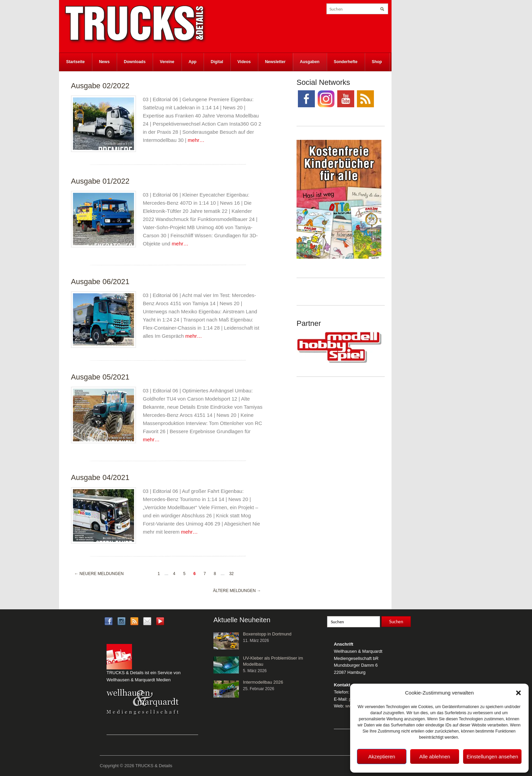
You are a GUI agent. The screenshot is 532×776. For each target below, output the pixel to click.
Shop (377, 62)
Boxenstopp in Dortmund (267, 634)
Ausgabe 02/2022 (100, 86)
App (193, 62)
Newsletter (275, 62)
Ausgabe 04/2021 (100, 477)
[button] (518, 693)
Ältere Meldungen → (237, 591)
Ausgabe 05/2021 (100, 377)
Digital (217, 62)
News (104, 62)
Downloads (135, 62)
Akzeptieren (382, 756)
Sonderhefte (346, 62)
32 (231, 574)
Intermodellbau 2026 (263, 682)
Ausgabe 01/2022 (100, 181)
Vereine (167, 62)
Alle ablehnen (435, 756)
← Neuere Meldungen (99, 574)
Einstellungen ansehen (492, 756)
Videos (244, 62)
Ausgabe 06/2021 (100, 282)
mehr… (196, 140)
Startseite (75, 62)
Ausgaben (310, 62)
